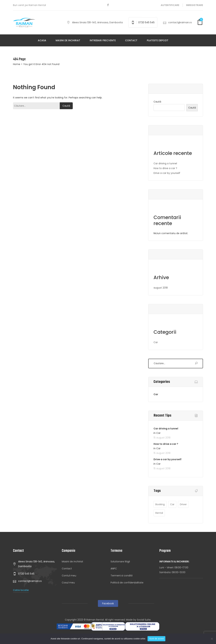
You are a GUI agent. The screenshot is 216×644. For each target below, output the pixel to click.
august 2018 (161, 288)
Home (17, 64)
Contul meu (69, 576)
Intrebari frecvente (103, 40)
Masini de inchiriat (68, 40)
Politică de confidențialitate (127, 583)
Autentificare (170, 5)
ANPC (114, 569)
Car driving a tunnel (165, 163)
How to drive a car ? (165, 168)
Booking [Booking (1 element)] (160, 504)
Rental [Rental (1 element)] (159, 513)
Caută (157, 102)
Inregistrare (195, 5)
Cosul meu (68, 583)
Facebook (108, 603)
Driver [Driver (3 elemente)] (183, 504)
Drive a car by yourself (167, 173)
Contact (131, 40)
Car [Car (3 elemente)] (172, 504)
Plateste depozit (158, 40)
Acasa (42, 40)
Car (156, 342)
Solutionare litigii (120, 562)
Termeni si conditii (122, 576)
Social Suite (144, 620)
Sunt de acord (156, 639)
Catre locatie (21, 590)
